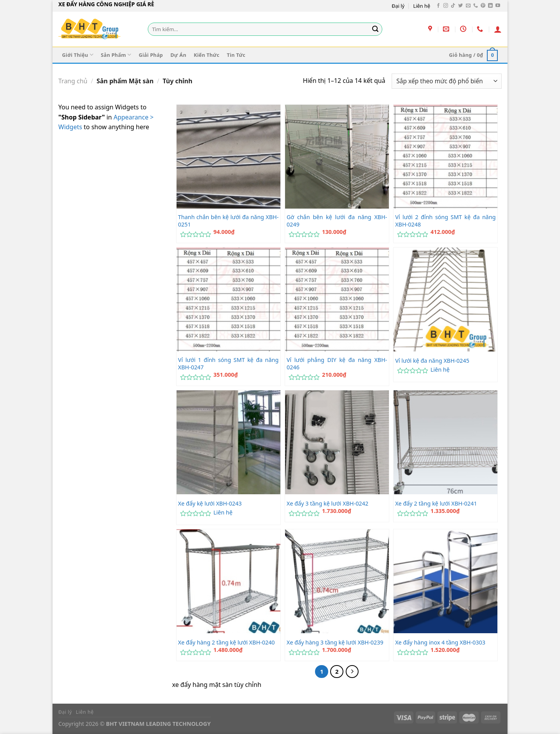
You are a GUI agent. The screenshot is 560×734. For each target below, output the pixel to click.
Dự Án (178, 55)
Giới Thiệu (78, 55)
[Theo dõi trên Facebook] (438, 6)
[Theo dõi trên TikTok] (453, 6)
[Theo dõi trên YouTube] (498, 6)
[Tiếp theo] (352, 672)
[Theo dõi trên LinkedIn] (490, 6)
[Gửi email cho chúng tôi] (468, 6)
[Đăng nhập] (498, 29)
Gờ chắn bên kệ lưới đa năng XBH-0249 (337, 221)
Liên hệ (422, 6)
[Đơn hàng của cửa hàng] (447, 81)
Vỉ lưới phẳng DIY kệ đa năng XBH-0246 (337, 364)
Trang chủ (73, 81)
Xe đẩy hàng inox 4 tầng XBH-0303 (440, 643)
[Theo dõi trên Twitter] (460, 6)
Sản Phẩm (116, 55)
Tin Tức (236, 55)
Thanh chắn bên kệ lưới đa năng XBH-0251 (228, 221)
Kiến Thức (206, 55)
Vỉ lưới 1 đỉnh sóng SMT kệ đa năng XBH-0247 (228, 364)
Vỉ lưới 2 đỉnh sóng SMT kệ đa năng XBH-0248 (445, 221)
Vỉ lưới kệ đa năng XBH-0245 (432, 361)
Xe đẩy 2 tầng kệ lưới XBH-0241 (436, 504)
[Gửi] (375, 29)
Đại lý (398, 6)
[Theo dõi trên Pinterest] (483, 6)
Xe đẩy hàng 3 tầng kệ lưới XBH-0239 (335, 643)
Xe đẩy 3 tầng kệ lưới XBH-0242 (327, 504)
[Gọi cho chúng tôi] (476, 6)
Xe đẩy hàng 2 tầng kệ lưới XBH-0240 (227, 643)
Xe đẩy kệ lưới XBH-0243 (210, 504)
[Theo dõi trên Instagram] (446, 6)
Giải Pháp (151, 55)
